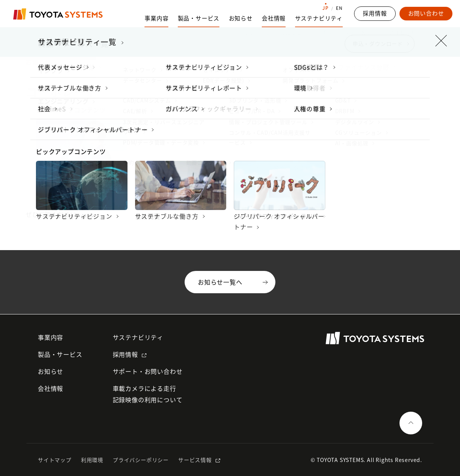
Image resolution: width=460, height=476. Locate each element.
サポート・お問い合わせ (148, 371)
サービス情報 (195, 460)
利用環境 (92, 460)
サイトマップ (55, 460)
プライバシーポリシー (141, 460)
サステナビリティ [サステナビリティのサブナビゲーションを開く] (319, 18)
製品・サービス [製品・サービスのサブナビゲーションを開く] (199, 18)
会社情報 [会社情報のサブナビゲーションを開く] (274, 18)
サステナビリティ (138, 337)
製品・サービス (60, 354)
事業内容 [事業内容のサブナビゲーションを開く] (156, 18)
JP (326, 8)
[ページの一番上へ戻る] (411, 423)
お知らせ (241, 18)
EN (339, 8)
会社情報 (51, 388)
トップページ (255, 32)
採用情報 (125, 354)
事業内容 (51, 337)
